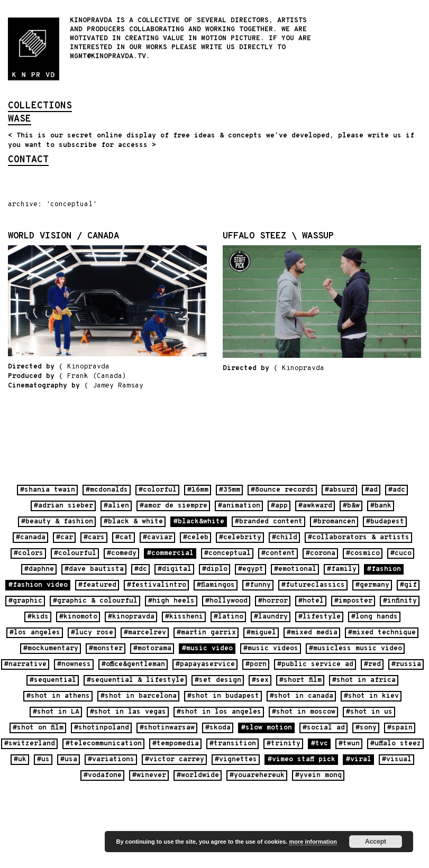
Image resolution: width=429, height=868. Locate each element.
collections (40, 107)
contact (28, 161)
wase (20, 120)
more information (313, 842)
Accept (376, 842)
